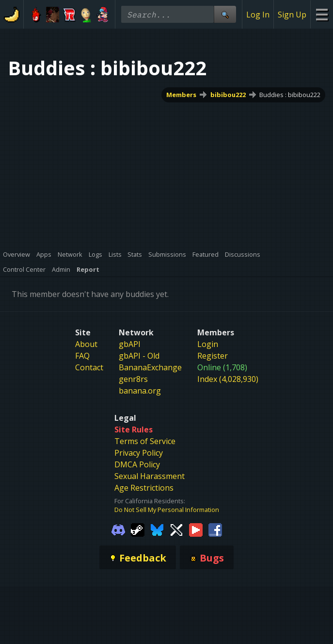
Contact (89, 367)
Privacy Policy (139, 453)
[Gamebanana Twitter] (176, 529)
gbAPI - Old (139, 356)
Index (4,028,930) (228, 379)
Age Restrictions (144, 488)
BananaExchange (150, 367)
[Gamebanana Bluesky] (157, 529)
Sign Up (292, 15)
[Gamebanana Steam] (138, 529)
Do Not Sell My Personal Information (167, 510)
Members (181, 95)
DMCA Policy (137, 464)
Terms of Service (145, 441)
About (86, 344)
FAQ (82, 356)
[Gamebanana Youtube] (196, 529)
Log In (258, 15)
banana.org (140, 391)
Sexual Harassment (150, 476)
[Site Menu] (322, 14)
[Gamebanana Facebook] (215, 529)
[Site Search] (225, 14)
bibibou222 (228, 95)
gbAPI (130, 344)
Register (213, 356)
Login (208, 344)
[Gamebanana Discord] (118, 529)
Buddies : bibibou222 (290, 95)
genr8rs (133, 379)
